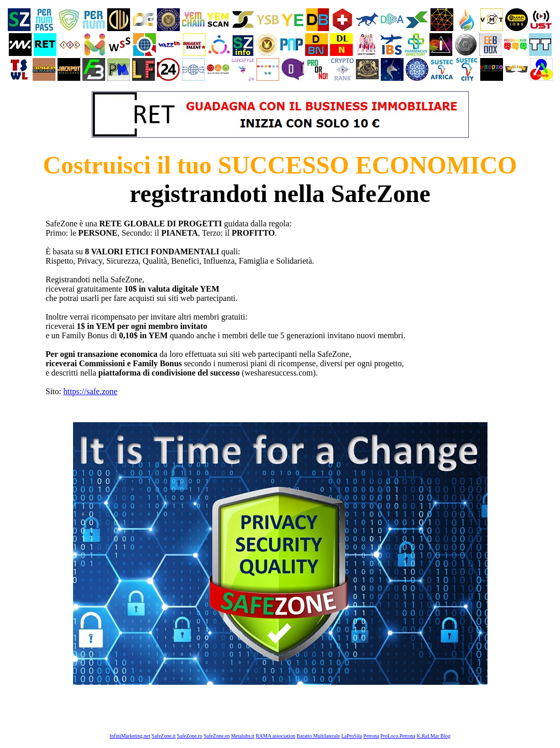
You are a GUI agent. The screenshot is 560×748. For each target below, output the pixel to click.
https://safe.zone (90, 391)
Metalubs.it (243, 736)
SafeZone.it (164, 736)
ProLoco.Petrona (398, 736)
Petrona (371, 736)
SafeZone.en (217, 736)
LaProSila (352, 736)
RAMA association (276, 736)
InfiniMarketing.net (130, 736)
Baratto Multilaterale (319, 736)
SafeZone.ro (189, 736)
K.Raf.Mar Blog (433, 736)
